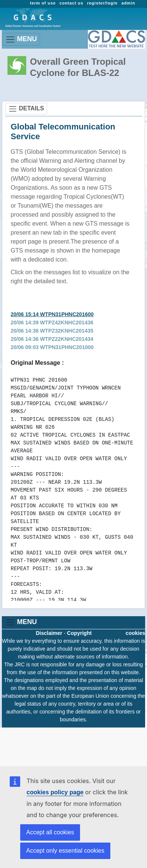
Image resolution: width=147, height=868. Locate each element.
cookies (135, 633)
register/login (102, 3)
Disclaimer (49, 633)
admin (128, 3)
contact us (71, 3)
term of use (43, 3)
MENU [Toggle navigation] (21, 39)
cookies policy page (55, 792)
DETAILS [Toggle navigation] (26, 109)
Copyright (79, 633)
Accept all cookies (50, 832)
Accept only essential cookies (65, 851)
